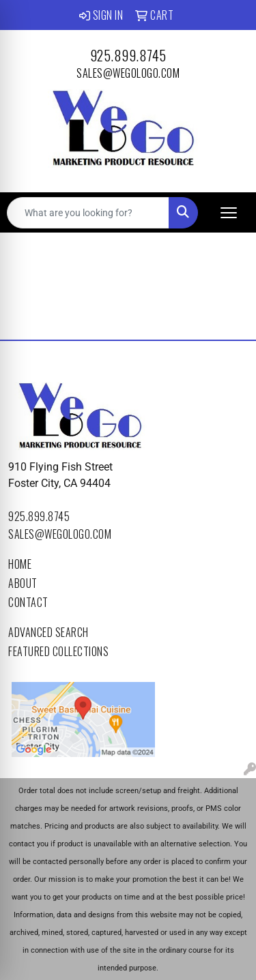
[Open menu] (229, 213)
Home (20, 564)
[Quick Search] (88, 213)
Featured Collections (58, 651)
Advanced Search (48, 632)
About (23, 583)
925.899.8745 (128, 55)
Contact (28, 602)
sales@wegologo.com (128, 73)
